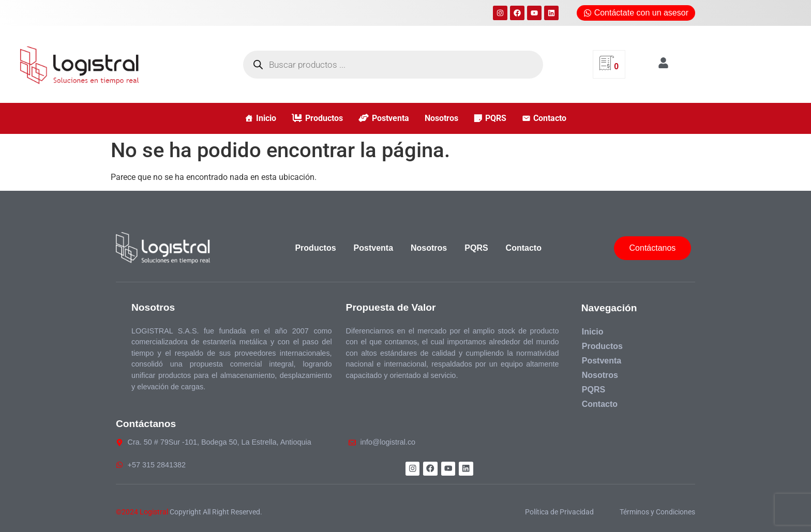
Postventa (391, 118)
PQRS (496, 118)
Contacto (550, 118)
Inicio (266, 118)
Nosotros (441, 118)
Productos (324, 118)
